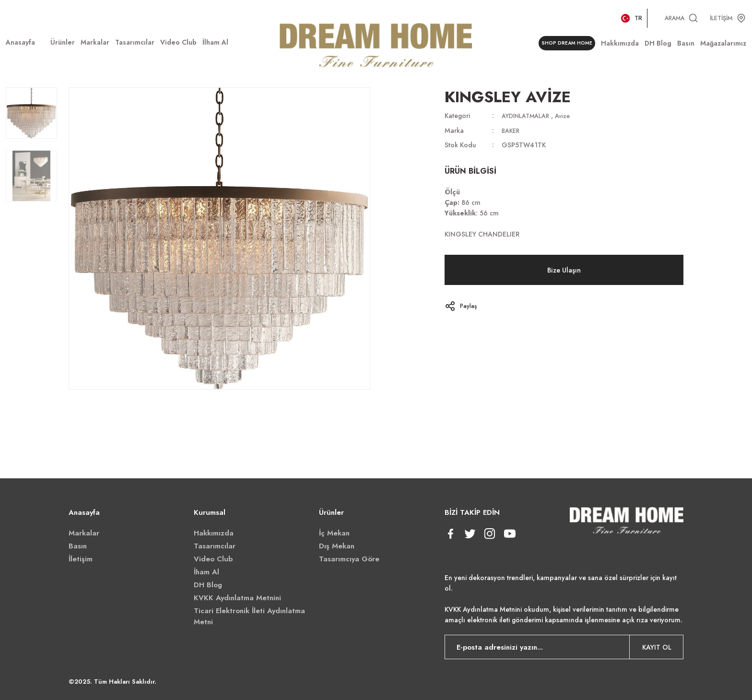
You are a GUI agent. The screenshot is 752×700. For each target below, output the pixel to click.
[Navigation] (63, 42)
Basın (78, 546)
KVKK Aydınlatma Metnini (237, 598)
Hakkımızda (214, 533)
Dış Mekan (337, 546)
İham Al (206, 572)
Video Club (213, 559)
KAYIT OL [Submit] (657, 647)
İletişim (81, 559)
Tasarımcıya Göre (349, 559)
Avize (570, 116)
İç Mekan (334, 533)
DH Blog (208, 585)
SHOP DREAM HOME (564, 43)
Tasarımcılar (215, 546)
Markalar (84, 533)
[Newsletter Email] (564, 647)
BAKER (512, 130)
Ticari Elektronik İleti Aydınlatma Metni (249, 616)
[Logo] (376, 44)
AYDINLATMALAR (529, 116)
